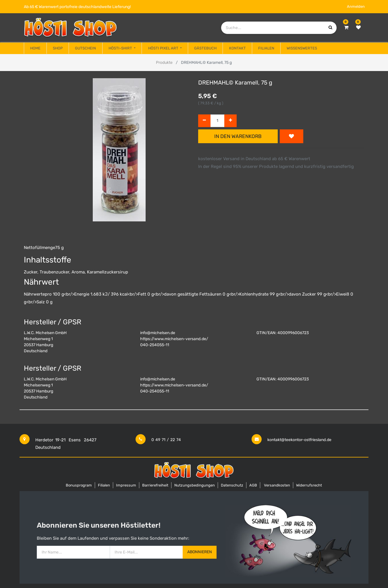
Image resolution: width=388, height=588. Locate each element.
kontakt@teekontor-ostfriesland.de (299, 440)
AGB (253, 485)
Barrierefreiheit (155, 485)
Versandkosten (277, 485)
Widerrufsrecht (309, 485)
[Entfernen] (204, 121)
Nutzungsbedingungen (195, 485)
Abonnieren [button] (200, 552)
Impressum (126, 485)
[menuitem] (35, 48)
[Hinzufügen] (230, 121)
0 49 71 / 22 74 (166, 440)
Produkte (164, 63)
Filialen (104, 485)
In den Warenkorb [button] (238, 136)
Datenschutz (232, 485)
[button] (292, 136)
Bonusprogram (79, 485)
